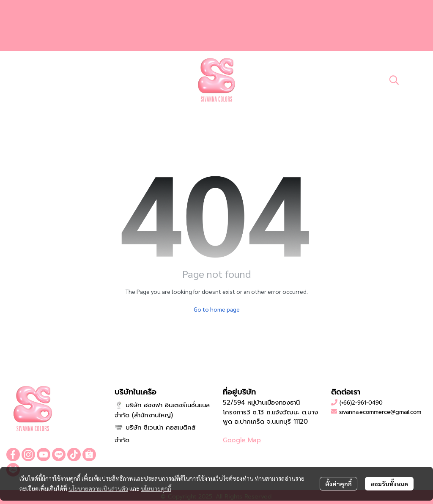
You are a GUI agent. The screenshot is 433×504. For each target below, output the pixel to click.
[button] (394, 80)
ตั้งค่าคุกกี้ (338, 484)
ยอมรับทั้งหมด (389, 484)
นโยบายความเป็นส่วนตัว (98, 488)
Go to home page (217, 309)
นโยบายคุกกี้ (156, 488)
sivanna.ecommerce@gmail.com (380, 412)
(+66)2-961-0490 (361, 403)
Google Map (242, 440)
